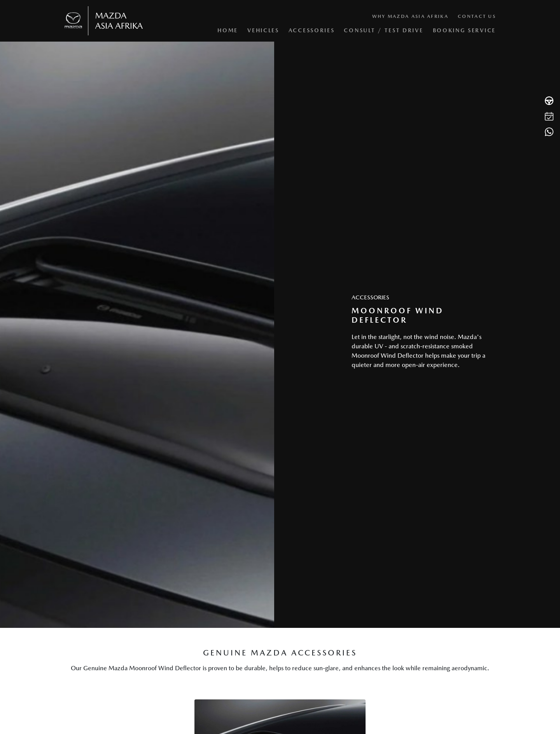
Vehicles (263, 30)
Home (228, 30)
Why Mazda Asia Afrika (410, 16)
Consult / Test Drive (383, 30)
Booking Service (465, 30)
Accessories (312, 30)
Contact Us (477, 16)
